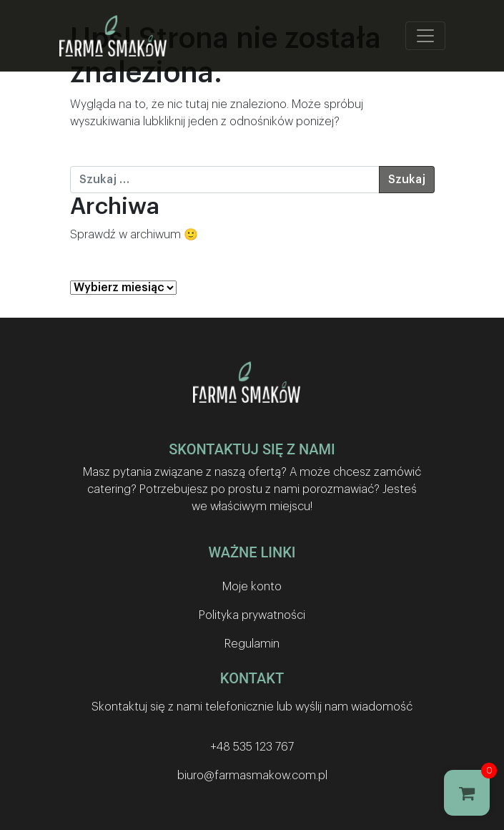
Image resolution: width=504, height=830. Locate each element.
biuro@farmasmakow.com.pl (252, 776)
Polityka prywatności (252, 615)
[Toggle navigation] (425, 36)
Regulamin (252, 644)
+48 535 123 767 (252, 747)
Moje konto (252, 587)
